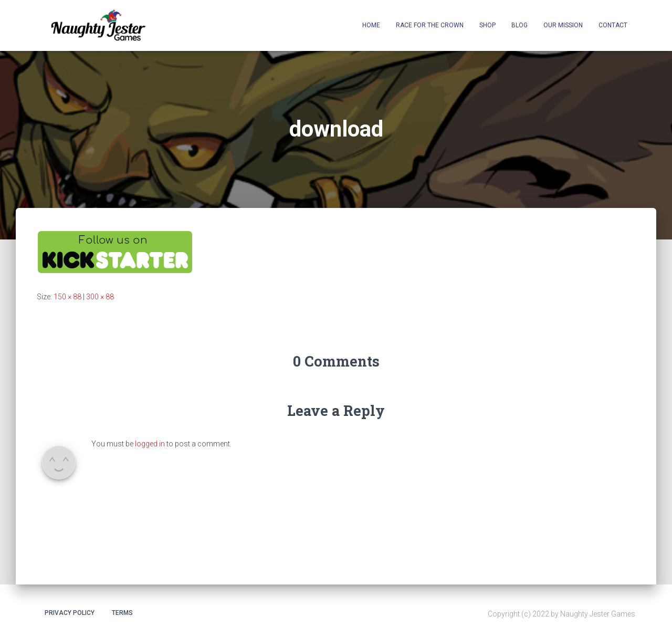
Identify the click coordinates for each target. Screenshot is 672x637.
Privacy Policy (70, 613)
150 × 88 (67, 297)
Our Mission (563, 25)
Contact (613, 25)
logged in (150, 444)
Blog (519, 25)
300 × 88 (100, 297)
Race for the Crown (430, 25)
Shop (487, 25)
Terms (122, 613)
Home (371, 25)
